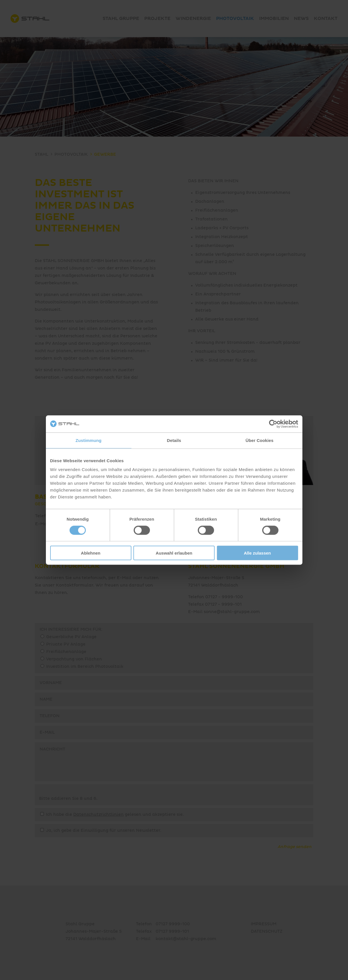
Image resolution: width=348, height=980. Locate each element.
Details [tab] (174, 440)
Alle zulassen (257, 553)
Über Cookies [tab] (260, 440)
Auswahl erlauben (174, 553)
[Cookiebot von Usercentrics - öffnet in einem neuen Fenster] (273, 424)
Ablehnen (91, 553)
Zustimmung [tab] (88, 440)
